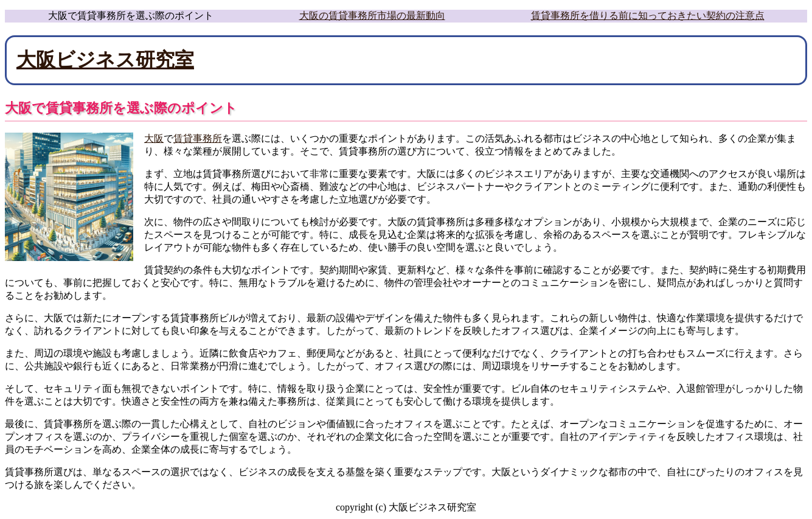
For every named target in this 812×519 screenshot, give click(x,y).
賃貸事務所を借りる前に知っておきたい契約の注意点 (648, 16)
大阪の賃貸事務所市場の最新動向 (372, 16)
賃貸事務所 (198, 138)
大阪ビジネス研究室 (105, 60)
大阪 (154, 138)
